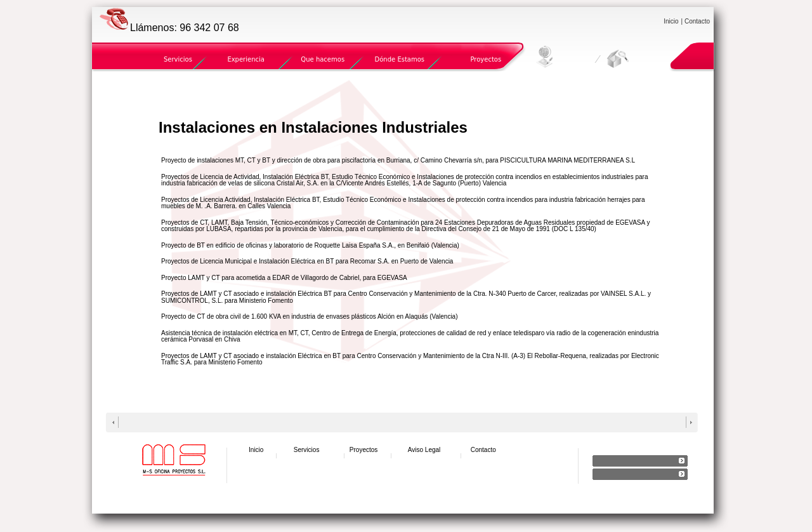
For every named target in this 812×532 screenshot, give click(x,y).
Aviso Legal (424, 450)
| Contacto (696, 21)
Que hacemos (323, 59)
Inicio (671, 21)
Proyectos (486, 59)
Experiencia (246, 59)
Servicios (178, 59)
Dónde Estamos (400, 59)
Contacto (483, 450)
